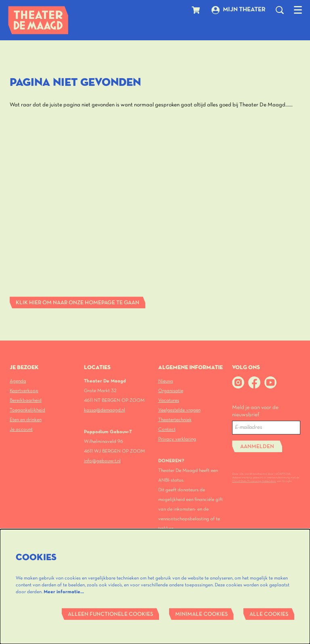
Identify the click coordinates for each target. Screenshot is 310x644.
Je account (21, 429)
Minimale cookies (201, 614)
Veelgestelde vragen (179, 410)
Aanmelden (257, 447)
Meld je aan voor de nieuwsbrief (255, 411)
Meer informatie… (64, 592)
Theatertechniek (175, 420)
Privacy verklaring (177, 439)
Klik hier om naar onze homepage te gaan (77, 303)
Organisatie (171, 391)
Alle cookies (269, 614)
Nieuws (166, 381)
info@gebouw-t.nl (102, 461)
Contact (167, 429)
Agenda (18, 381)
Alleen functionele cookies (110, 614)
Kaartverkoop (24, 391)
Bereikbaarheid (26, 400)
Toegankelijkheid (27, 410)
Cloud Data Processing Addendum (254, 481)
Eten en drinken (26, 420)
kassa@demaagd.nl (105, 410)
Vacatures (169, 400)
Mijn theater (239, 10)
